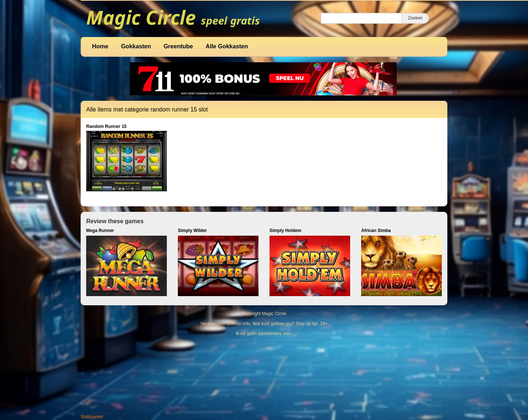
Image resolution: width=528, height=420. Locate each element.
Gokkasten (136, 46)
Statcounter (92, 417)
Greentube (178, 46)
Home (100, 46)
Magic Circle (274, 314)
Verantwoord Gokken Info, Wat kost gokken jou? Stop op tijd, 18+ (264, 324)
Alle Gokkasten (227, 46)
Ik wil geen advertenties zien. (264, 334)
